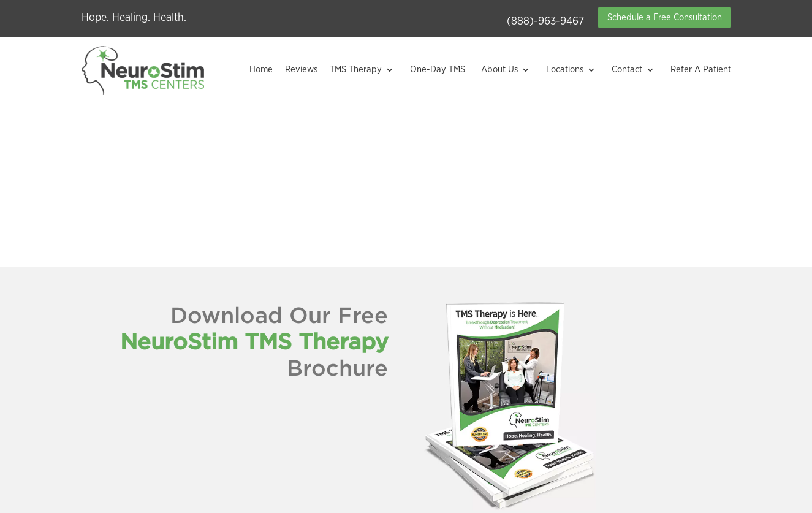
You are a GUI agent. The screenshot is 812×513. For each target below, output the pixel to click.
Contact (627, 70)
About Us (499, 70)
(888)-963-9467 (545, 21)
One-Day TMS (438, 70)
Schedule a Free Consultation (665, 17)
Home (261, 70)
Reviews (301, 70)
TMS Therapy (356, 70)
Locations (565, 70)
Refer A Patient (701, 70)
